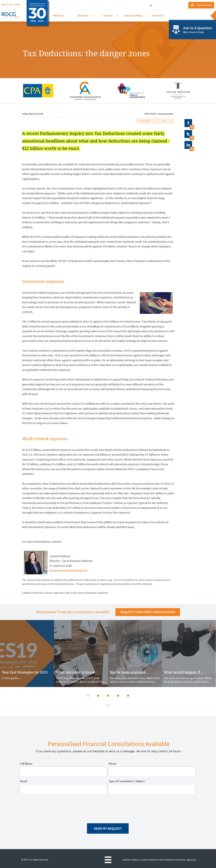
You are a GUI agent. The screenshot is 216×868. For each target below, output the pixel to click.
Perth (18, 4)
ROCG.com (7, 4)
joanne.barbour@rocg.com (70, 570)
